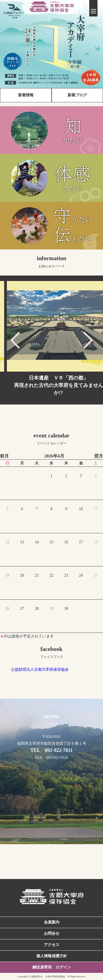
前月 (4, 456)
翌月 (99, 456)
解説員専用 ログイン (52, 967)
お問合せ (52, 933)
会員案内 (52, 922)
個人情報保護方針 (52, 956)
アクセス (52, 945)
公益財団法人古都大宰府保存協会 (40, 669)
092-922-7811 (59, 750)
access (51, 719)
